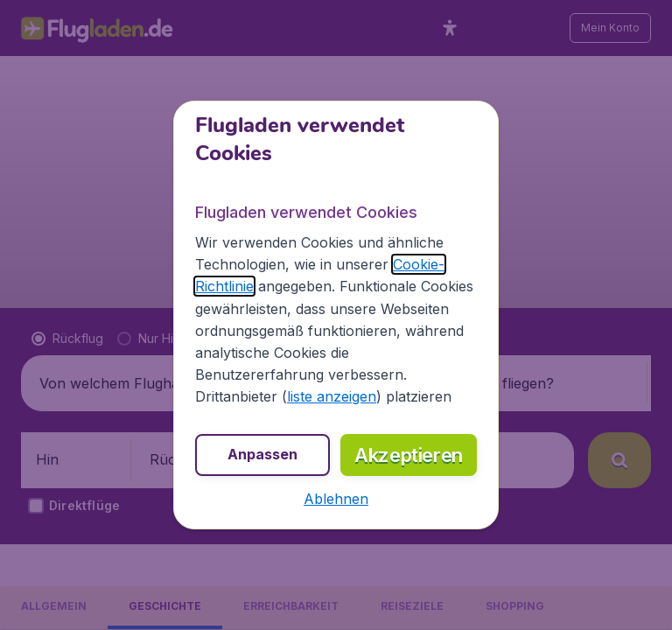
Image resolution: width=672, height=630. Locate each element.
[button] (336, 499)
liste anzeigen (332, 396)
